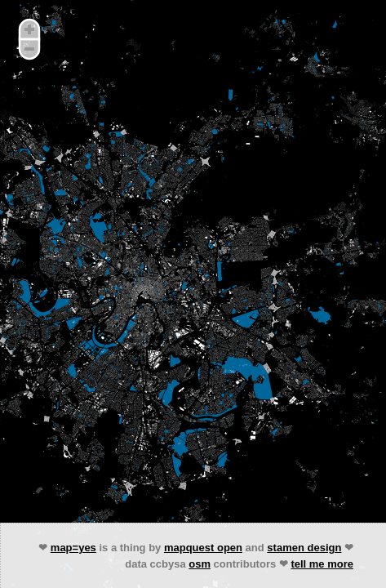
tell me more (322, 564)
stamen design (304, 548)
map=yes (73, 548)
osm (200, 564)
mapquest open (203, 548)
